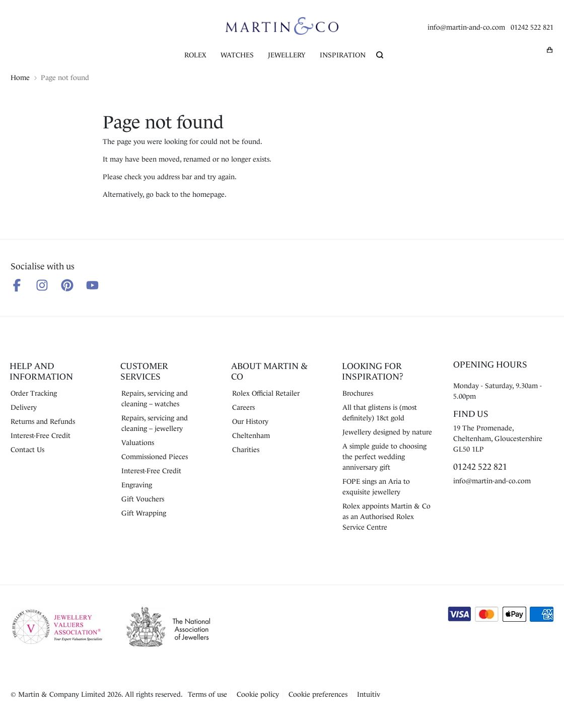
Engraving (137, 485)
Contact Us (27, 450)
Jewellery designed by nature (387, 432)
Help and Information (41, 371)
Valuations (138, 443)
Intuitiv (369, 694)
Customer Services (144, 371)
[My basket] (550, 50)
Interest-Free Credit (41, 435)
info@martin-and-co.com (466, 27)
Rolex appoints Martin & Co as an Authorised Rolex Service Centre (386, 517)
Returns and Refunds (43, 421)
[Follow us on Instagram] (42, 285)
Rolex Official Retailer (266, 393)
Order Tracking (34, 393)
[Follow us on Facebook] (17, 285)
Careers (243, 407)
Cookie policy (258, 694)
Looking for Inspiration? (373, 371)
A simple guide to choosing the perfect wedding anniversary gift (384, 457)
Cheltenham (251, 435)
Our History (250, 421)
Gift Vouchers (143, 499)
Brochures (358, 393)
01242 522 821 (532, 27)
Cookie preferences (318, 694)
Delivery (24, 407)
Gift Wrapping (144, 513)
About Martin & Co (269, 371)
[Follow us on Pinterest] (67, 285)
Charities (246, 450)
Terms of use (207, 694)
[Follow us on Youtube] (92, 285)
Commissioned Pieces (155, 457)
